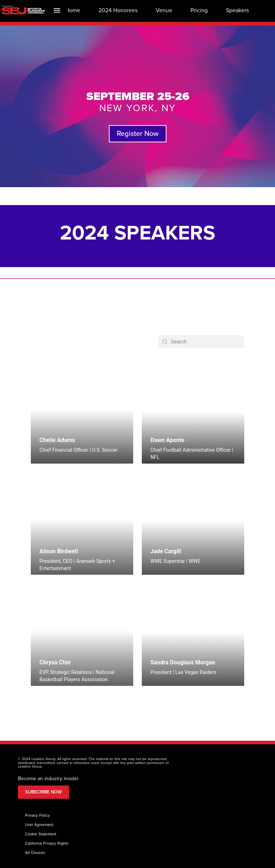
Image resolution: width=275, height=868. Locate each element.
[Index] (57, 10)
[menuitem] (73, 10)
